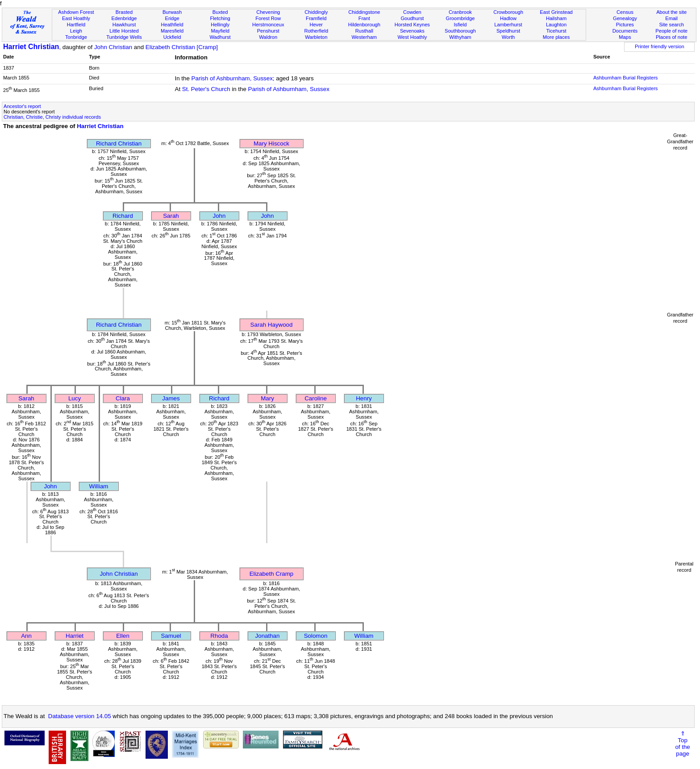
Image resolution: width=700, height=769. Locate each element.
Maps (625, 37)
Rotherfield (316, 31)
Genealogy (625, 18)
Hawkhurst (124, 25)
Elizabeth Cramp (272, 574)
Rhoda (219, 636)
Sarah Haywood (272, 325)
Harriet (75, 636)
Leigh (76, 31)
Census (625, 12)
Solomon (316, 636)
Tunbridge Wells (124, 37)
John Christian (113, 47)
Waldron (268, 37)
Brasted (124, 12)
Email (671, 18)
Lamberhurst (508, 25)
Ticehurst (556, 31)
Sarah (171, 216)
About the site (671, 12)
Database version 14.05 (80, 716)
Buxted (220, 12)
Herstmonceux (268, 25)
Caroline (316, 398)
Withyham (460, 37)
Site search (671, 25)
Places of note (671, 37)
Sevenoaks (412, 31)
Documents (625, 31)
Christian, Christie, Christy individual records (52, 117)
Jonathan (268, 636)
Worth (508, 37)
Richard (123, 216)
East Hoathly (76, 18)
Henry (364, 398)
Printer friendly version (660, 46)
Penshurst (268, 31)
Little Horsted (124, 31)
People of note (671, 31)
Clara (123, 398)
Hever (316, 25)
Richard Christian (119, 143)
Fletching (220, 18)
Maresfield (172, 31)
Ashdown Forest (76, 12)
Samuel (171, 636)
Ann (26, 636)
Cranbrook (460, 12)
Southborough (460, 31)
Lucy (75, 398)
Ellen (123, 636)
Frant (364, 18)
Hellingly (220, 25)
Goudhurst (412, 18)
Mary (267, 398)
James (171, 398)
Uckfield (172, 37)
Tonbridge (76, 37)
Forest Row (268, 18)
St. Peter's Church (206, 89)
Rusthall (364, 31)
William (99, 486)
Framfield (316, 18)
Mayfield (220, 31)
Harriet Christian (31, 47)
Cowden (412, 12)
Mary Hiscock (271, 143)
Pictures (625, 25)
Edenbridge (124, 18)
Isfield (460, 25)
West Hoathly (412, 37)
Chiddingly (316, 12)
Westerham (365, 37)
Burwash (172, 12)
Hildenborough (364, 25)
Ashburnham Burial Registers (626, 78)
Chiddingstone (364, 12)
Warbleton (316, 37)
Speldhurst (508, 31)
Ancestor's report (22, 106)
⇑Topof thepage (682, 744)
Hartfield (76, 25)
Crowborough (508, 12)
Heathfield (172, 25)
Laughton (556, 25)
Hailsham (556, 18)
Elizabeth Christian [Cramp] (182, 47)
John (219, 216)
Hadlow (508, 18)
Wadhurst (220, 37)
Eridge (172, 18)
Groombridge (460, 18)
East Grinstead (556, 12)
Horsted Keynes (412, 25)
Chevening (268, 12)
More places (556, 37)
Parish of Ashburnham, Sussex (232, 78)
